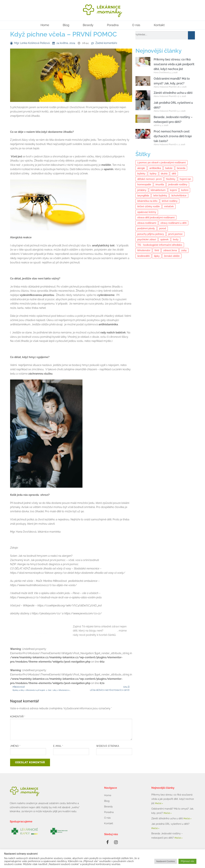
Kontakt (159, 25)
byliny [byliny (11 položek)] (153, 174)
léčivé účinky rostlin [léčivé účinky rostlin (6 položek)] (149, 206)
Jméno (15, 746)
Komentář (18, 717)
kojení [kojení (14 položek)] (173, 190)
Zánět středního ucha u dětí (173, 93)
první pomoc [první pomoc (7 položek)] (175, 234)
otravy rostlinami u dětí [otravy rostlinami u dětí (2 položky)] (173, 223)
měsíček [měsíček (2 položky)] (169, 206)
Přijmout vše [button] (187, 861)
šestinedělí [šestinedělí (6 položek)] (143, 256)
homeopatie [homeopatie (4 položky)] (144, 184)
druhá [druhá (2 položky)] (164, 174)
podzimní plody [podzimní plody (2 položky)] (146, 228)
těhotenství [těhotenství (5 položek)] (144, 250)
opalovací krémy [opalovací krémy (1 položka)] (147, 212)
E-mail (58, 746)
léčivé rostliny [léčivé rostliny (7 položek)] (170, 201)
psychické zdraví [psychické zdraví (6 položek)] (147, 239)
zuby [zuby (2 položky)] (184, 250)
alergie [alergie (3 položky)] (141, 168)
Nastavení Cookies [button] (166, 861)
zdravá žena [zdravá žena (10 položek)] (170, 250)
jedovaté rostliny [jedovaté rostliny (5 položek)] (178, 184)
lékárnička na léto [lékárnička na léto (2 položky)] (147, 201)
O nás (136, 25)
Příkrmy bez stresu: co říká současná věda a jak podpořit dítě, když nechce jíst (174, 64)
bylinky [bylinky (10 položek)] (141, 174)
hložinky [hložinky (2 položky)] (171, 179)
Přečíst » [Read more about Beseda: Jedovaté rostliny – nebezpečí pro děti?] (179, 838)
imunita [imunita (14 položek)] (160, 184)
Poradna (113, 25)
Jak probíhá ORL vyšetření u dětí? (170, 824)
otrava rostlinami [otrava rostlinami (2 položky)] (147, 223)
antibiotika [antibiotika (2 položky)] (155, 168)
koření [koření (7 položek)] (185, 190)
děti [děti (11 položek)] (174, 174)
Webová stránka (108, 746)
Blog (66, 25)
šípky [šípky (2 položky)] (157, 256)
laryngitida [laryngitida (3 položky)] (143, 196)
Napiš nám (111, 631)
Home (45, 25)
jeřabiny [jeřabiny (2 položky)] (142, 190)
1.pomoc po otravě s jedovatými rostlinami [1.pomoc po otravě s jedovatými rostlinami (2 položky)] (161, 163)
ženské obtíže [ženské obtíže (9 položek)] (172, 256)
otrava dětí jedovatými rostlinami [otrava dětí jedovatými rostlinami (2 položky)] (156, 217)
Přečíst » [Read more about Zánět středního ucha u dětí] (187, 819)
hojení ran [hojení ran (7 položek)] (185, 179)
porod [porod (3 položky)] (163, 228)
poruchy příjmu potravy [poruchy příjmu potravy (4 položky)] (151, 234)
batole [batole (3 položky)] (169, 168)
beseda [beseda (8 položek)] (181, 168)
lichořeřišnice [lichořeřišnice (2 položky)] (179, 196)
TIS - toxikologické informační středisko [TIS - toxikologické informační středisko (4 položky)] (160, 245)
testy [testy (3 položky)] (176, 239)
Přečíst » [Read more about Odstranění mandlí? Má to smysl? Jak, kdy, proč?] (168, 813)
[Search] (191, 35)
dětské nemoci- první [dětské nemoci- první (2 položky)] (149, 179)
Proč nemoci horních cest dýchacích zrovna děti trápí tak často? (173, 136)
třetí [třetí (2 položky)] (157, 250)
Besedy (88, 25)
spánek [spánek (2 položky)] (164, 239)
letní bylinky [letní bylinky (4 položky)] (160, 196)
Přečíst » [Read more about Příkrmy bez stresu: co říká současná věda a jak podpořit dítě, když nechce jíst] (159, 803)
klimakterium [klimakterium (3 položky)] (158, 190)
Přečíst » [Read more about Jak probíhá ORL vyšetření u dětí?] (155, 828)
